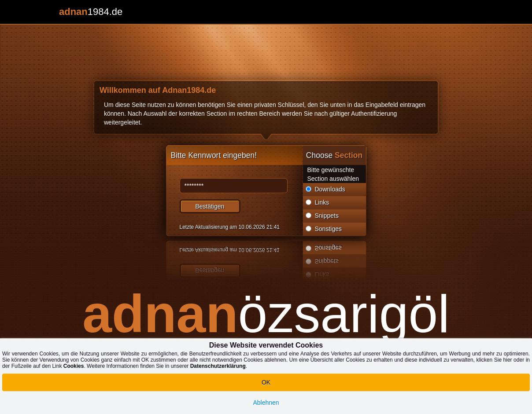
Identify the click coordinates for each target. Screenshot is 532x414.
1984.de (91, 12)
